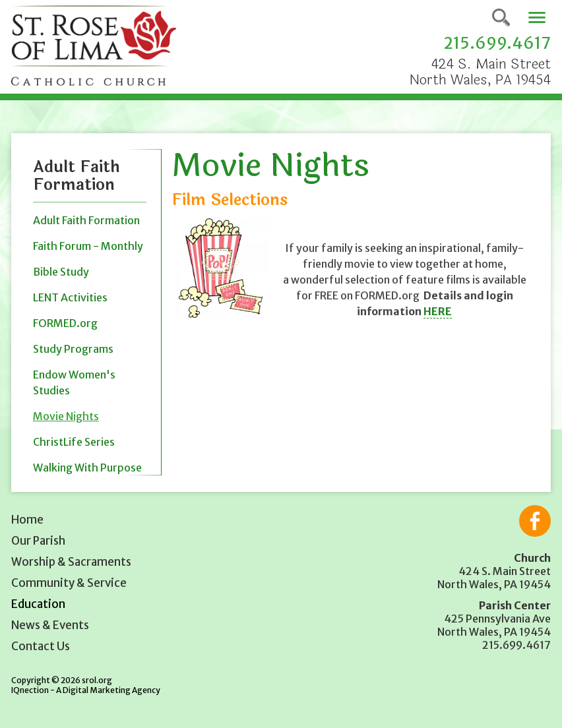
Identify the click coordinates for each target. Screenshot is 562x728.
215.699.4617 (497, 43)
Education (38, 604)
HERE (438, 311)
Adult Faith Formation (86, 220)
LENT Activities (70, 297)
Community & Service (69, 583)
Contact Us (41, 646)
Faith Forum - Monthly (88, 246)
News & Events (50, 625)
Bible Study (61, 272)
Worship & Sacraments (71, 562)
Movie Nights (66, 416)
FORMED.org (65, 323)
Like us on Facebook (535, 521)
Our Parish (38, 541)
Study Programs (73, 349)
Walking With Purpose (87, 468)
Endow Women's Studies (74, 382)
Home (27, 520)
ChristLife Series (74, 442)
